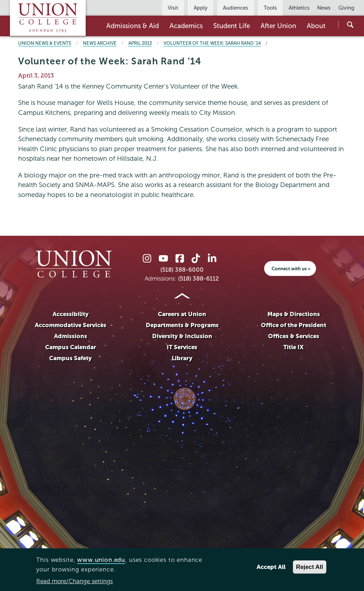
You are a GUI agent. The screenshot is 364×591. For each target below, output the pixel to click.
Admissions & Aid (133, 26)
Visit (173, 8)
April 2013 (140, 43)
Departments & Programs (182, 325)
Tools (270, 8)
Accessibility (71, 314)
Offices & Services (294, 336)
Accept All (271, 567)
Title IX (293, 347)
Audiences (235, 8)
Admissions (71, 336)
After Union (278, 26)
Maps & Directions (294, 314)
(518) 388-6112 (199, 279)
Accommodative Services (71, 325)
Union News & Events (45, 43)
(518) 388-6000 (182, 270)
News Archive (100, 43)
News (324, 8)
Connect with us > (291, 269)
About (316, 26)
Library (182, 358)
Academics (186, 26)
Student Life (232, 26)
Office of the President (294, 325)
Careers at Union (182, 314)
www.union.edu (101, 560)
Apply (201, 8)
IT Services (182, 347)
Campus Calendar (71, 347)
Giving (346, 8)
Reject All (310, 567)
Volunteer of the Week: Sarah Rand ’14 (212, 43)
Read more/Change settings (74, 581)
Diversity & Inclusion (182, 336)
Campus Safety (70, 358)
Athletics (299, 8)
